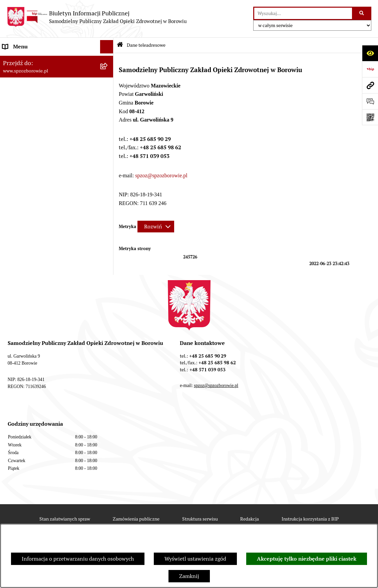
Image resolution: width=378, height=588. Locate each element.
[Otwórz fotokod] (370, 117)
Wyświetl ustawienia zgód (195, 559)
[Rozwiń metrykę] (156, 227)
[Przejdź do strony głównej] (97, 17)
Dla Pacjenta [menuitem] (18, 113)
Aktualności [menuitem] (17, 73)
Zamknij (189, 576)
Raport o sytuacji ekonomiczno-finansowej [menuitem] (41, 144)
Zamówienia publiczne (136, 519)
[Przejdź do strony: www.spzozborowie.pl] (370, 85)
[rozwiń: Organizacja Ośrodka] (108, 100)
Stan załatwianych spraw (65, 519)
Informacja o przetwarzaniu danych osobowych (78, 559)
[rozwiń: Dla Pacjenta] (108, 114)
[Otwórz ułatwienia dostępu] (370, 53)
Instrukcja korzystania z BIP (310, 519)
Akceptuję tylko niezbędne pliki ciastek (307, 559)
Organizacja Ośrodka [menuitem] (27, 100)
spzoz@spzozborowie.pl (161, 175)
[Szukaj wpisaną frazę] (362, 13)
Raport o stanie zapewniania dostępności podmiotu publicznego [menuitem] (45, 179)
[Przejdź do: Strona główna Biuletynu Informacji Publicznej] (120, 45)
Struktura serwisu (200, 519)
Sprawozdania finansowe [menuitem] (33, 87)
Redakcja (250, 519)
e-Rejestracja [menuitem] (18, 127)
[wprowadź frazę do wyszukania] (303, 13)
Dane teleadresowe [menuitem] (25, 60)
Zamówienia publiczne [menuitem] (30, 161)
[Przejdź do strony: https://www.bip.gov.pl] (370, 69)
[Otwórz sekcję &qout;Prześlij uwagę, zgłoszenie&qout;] (370, 101)
